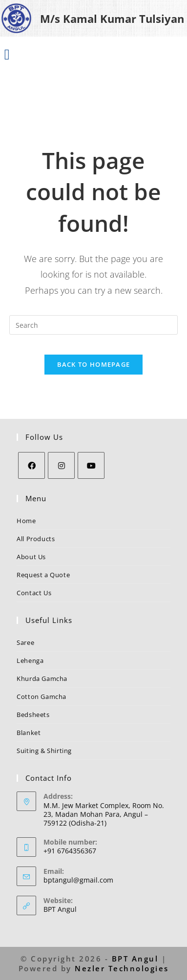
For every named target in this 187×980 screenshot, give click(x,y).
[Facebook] (31, 465)
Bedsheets (33, 715)
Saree (25, 642)
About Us (31, 557)
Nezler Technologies (122, 968)
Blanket (29, 733)
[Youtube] (91, 465)
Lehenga (30, 660)
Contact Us (34, 593)
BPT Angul (60, 909)
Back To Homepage (94, 364)
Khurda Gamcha (42, 678)
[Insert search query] (93, 325)
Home (26, 521)
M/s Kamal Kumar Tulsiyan (112, 19)
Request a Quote (43, 575)
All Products (36, 539)
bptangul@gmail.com (78, 880)
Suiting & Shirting (44, 751)
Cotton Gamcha (42, 697)
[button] (7, 54)
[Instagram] (61, 465)
